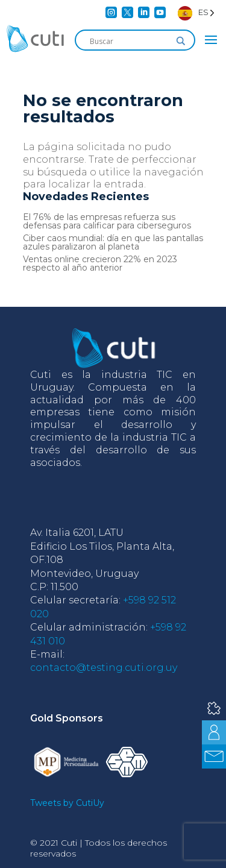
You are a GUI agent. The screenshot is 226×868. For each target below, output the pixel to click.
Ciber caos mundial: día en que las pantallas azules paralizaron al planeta (113, 242)
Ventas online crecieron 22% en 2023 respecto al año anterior (100, 263)
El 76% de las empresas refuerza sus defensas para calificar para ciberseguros (107, 221)
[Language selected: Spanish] (196, 12)
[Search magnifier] (181, 41)
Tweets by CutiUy (67, 803)
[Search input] (130, 41)
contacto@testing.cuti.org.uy (104, 668)
